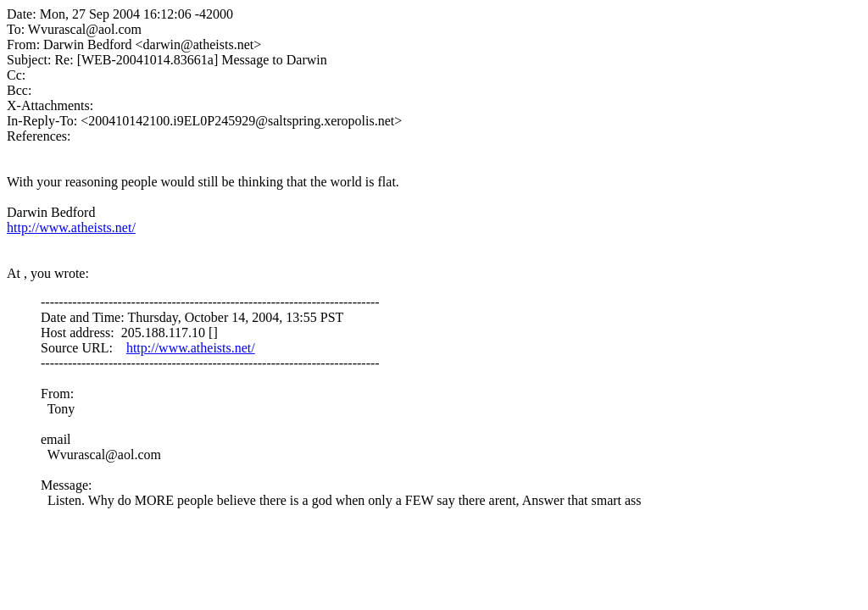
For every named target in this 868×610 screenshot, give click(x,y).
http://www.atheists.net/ (71, 227)
